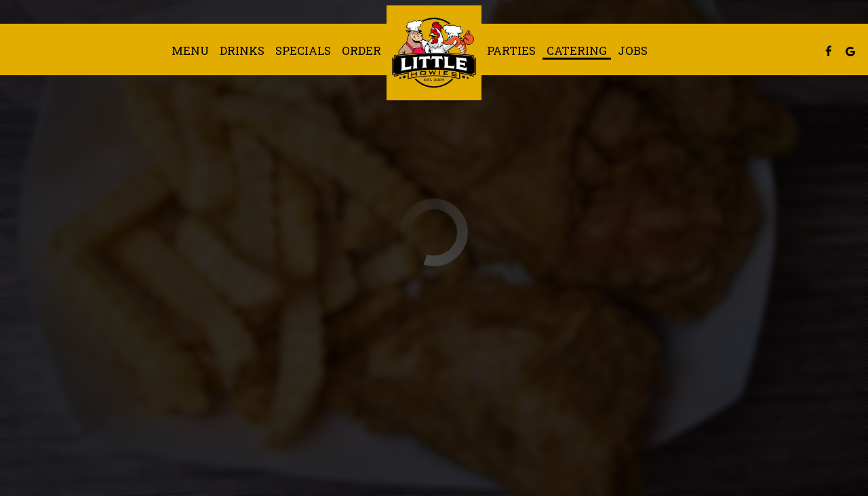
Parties (511, 51)
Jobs (633, 51)
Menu (190, 51)
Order (361, 51)
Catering (577, 51)
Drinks (242, 51)
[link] (434, 53)
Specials (303, 51)
